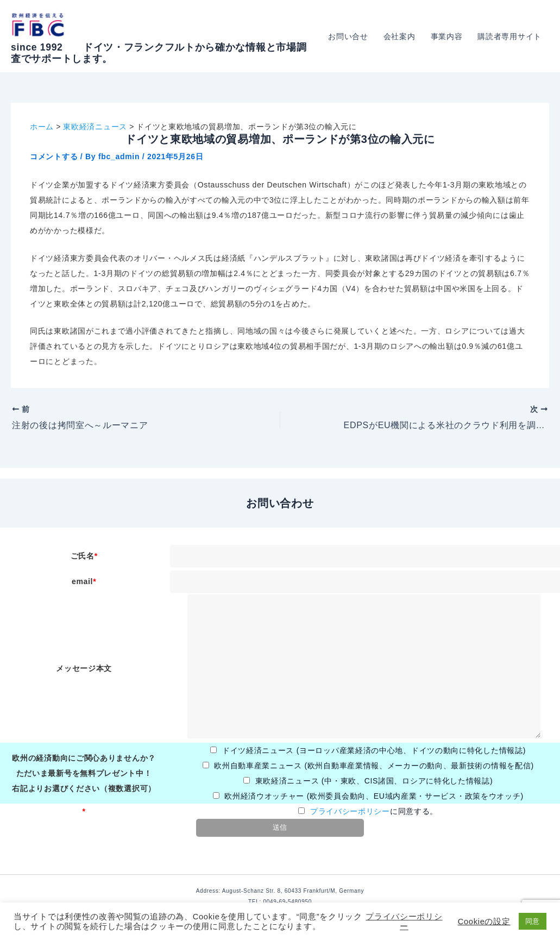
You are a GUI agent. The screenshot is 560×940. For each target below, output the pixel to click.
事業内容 (447, 36)
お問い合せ (348, 36)
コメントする (54, 156)
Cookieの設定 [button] (484, 922)
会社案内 (399, 36)
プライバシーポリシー (350, 811)
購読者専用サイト (509, 36)
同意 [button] (533, 921)
